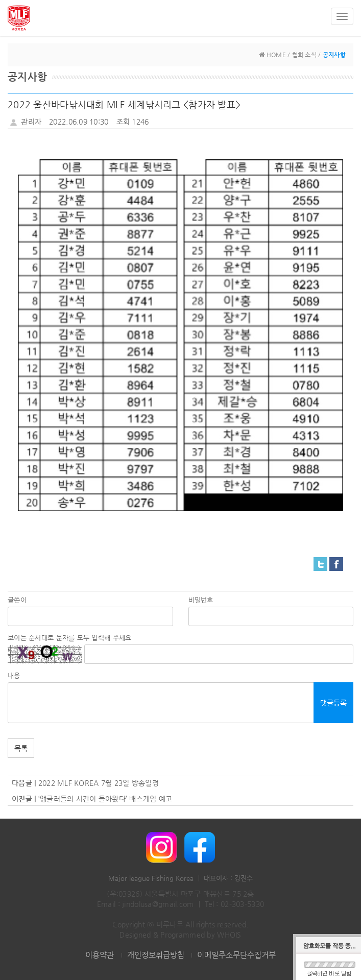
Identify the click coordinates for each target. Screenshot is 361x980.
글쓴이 (17, 600)
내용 (14, 675)
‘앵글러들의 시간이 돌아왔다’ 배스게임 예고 (105, 799)
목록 (21, 748)
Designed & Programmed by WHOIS (180, 935)
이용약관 (100, 955)
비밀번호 (201, 600)
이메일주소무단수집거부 (236, 955)
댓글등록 (333, 703)
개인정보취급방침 (156, 955)
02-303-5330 (242, 904)
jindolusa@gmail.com (158, 904)
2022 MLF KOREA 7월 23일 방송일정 (99, 783)
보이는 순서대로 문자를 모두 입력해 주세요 (69, 638)
